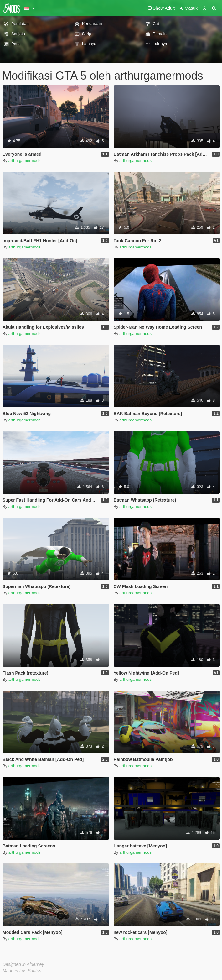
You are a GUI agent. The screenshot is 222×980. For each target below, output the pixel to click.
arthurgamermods (25, 161)
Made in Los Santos (22, 971)
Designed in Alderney (23, 964)
